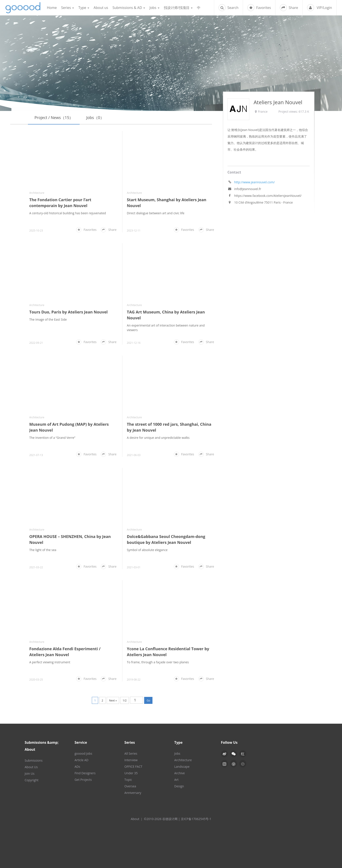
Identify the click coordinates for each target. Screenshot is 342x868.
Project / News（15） (54, 118)
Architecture (37, 193)
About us (101, 8)
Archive (180, 773)
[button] (234, 754)
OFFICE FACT (133, 767)
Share (289, 8)
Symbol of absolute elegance (147, 550)
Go (148, 700)
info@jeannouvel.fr (248, 189)
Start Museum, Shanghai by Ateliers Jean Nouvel (167, 203)
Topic (128, 780)
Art (176, 780)
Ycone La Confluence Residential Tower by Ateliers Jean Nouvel (168, 652)
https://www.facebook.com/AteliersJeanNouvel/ (268, 196)
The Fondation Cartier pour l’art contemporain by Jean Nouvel (60, 203)
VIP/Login (320, 8)
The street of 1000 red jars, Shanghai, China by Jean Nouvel (163, 427)
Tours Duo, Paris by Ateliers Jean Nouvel (68, 312)
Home (52, 8)
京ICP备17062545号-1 (196, 819)
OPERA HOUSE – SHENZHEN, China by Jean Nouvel (70, 540)
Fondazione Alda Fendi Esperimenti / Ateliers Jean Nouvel (65, 652)
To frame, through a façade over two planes (158, 662)
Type (84, 8)
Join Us (30, 774)
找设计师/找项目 (178, 8)
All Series (131, 753)
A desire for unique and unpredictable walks (158, 438)
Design (179, 786)
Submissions (34, 760)
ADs (77, 767)
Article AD (82, 760)
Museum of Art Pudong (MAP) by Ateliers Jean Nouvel (69, 427)
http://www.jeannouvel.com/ (255, 182)
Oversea (130, 786)
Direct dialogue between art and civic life (156, 213)
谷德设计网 (23, 8)
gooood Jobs (83, 753)
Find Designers (85, 773)
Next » (113, 700)
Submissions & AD (129, 8)
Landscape (182, 767)
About (135, 819)
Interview (131, 760)
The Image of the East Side (48, 320)
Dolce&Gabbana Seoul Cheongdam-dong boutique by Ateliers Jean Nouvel (166, 540)
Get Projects (83, 780)
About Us (31, 767)
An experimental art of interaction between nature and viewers (166, 328)
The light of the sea (43, 550)
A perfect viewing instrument (50, 662)
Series (68, 8)
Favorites (259, 8)
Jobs (154, 8)
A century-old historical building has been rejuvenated (68, 213)
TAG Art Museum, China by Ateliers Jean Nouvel (166, 315)
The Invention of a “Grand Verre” (52, 438)
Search (228, 8)
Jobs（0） (95, 118)
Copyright (32, 780)
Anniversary (133, 793)
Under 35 (131, 773)
